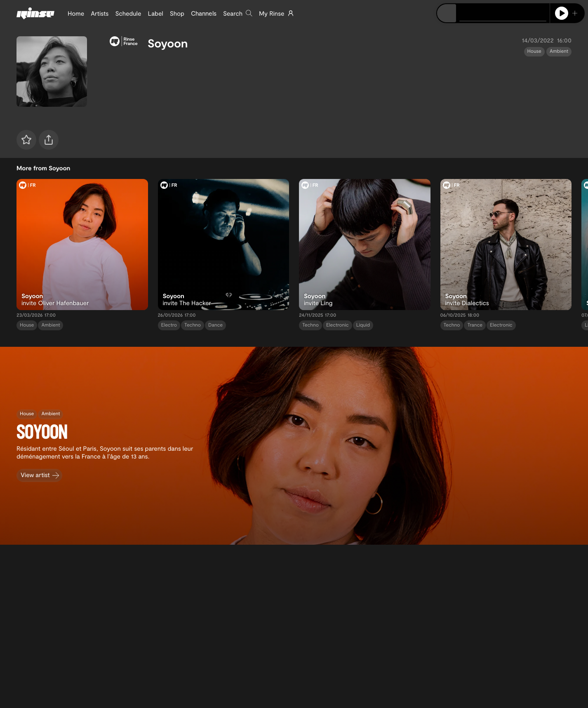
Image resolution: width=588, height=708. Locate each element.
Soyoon (168, 43)
